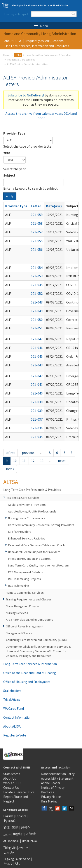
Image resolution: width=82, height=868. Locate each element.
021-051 (37, 328)
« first (10, 453)
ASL (17, 864)
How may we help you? (16, 14)
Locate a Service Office (19, 792)
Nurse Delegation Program (23, 606)
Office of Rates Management (25, 626)
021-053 (37, 276)
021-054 (37, 268)
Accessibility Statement (57, 778)
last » (10, 469)
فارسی (9, 852)
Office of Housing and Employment (27, 682)
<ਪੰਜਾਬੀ (31, 834)
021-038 (37, 402)
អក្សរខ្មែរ (18, 834)
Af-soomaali (11, 841)
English (9, 816)
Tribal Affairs (12, 700)
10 (15, 461)
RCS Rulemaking (19, 586)
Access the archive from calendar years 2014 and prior (41, 116)
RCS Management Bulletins (25, 572)
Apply (10, 196)
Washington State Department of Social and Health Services (41, 5)
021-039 (37, 411)
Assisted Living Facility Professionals (32, 511)
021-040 (37, 393)
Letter (36, 206)
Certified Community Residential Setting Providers (41, 525)
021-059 (37, 215)
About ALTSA (12, 726)
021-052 (37, 293)
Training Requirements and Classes (29, 599)
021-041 (37, 384)
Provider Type (14, 133)
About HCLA (13, 41)
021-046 (37, 348)
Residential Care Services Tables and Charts (37, 545)
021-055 (37, 241)
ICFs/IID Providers (20, 532)
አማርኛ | (24, 848)
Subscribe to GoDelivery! (26, 95)
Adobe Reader (51, 783)
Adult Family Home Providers (27, 505)
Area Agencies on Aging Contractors (30, 620)
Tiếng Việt (10, 848)
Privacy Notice (51, 797)
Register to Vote (15, 735)
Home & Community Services (25, 593)
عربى (7, 834)
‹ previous (27, 453)
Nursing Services (17, 613)
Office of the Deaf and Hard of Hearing (30, 673)
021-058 (37, 223)
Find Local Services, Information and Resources (37, 46)
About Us (10, 778)
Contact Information (17, 717)
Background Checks (19, 633)
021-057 (37, 232)
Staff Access (12, 774)
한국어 (26, 827)
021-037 (37, 419)
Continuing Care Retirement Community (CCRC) (36, 640)
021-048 (37, 302)
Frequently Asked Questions (44, 41)
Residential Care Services (21, 60)
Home (7, 55)
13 (42, 461)
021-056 (37, 249)
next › (62, 461)
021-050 (37, 320)
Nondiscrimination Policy (58, 774)
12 (33, 461)
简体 (7, 827)
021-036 (37, 428)
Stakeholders (12, 691)
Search (73, 14)
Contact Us (11, 788)
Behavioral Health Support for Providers (34, 552)
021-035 (37, 437)
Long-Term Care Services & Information (30, 664)
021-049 (37, 311)
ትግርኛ (8, 864)
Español (21, 816)
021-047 (37, 339)
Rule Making (49, 801)
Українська (29, 841)
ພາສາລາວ (23, 859)
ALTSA (11, 482)
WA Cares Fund (14, 709)
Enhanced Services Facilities (27, 538)
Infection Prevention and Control (29, 559)
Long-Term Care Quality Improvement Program (38, 565)
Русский (10, 821)
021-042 (37, 376)
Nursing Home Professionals (27, 518)
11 (24, 461)
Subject (9, 175)
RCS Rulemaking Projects (24, 579)
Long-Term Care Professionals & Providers (48, 55)
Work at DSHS (13, 783)
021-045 (37, 285)
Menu (41, 26)
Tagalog (9, 859)
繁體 (16, 827)
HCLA (18, 55)
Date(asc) (54, 206)
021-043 (37, 365)
